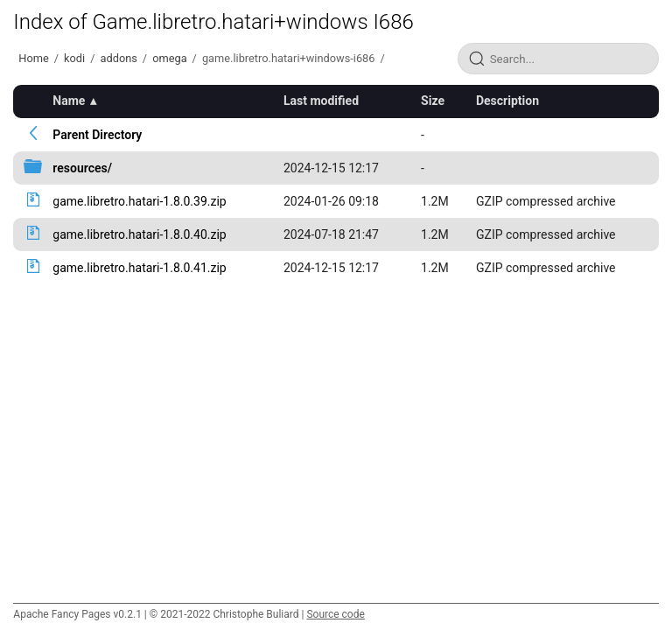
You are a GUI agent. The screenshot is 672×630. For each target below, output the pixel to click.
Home (33, 58)
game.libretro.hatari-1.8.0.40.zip (139, 234)
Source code (335, 614)
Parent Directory (97, 135)
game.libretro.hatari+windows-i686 (289, 58)
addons (118, 58)
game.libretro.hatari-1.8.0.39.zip (139, 201)
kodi (74, 58)
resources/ (82, 168)
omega (169, 58)
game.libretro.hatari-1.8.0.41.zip (139, 268)
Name (69, 101)
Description (507, 101)
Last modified (321, 101)
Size (433, 101)
